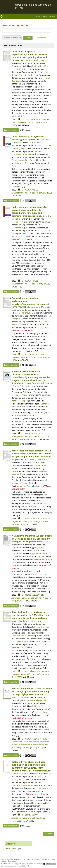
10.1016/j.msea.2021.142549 (34, 739)
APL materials (17, 193)
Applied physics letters (21, 818)
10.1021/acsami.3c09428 (32, 433)
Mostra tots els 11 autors (24, 415)
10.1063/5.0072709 (29, 190)
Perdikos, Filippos (20, 401)
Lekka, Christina (42, 627)
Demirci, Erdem (20, 774)
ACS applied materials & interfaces (27, 436)
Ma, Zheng (35, 307)
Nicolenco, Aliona (19, 222)
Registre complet (11, 130)
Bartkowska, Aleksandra (36, 459)
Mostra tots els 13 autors (22, 330)
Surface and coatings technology (26, 521)
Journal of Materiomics (22, 357)
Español (52, 16)
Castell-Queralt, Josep (35, 60)
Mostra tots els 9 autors (22, 239)
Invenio (12, 862)
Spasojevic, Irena (19, 642)
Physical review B (19, 122)
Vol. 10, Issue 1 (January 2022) (38, 193)
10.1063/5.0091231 (29, 815)
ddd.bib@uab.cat (18, 864)
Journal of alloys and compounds (26, 674)
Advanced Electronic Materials (25, 598)
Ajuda (54, 860)
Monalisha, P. (18, 228)
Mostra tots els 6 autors (22, 647)
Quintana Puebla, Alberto (23, 785)
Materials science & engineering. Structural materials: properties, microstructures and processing (30, 745)
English (45, 16)
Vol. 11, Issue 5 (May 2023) (37, 284)
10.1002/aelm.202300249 (32, 595)
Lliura (38, 860)
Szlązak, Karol (42, 712)
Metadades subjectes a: (41, 864)
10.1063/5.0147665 (29, 281)
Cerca (33, 860)
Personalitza (46, 860)
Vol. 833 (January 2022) (32, 748)
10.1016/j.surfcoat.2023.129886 (35, 518)
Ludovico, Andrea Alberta (23, 636)
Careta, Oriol (19, 386)
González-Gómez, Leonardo (24, 154)
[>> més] (49, 834)
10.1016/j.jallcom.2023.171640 (35, 671)
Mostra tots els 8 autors (22, 718)
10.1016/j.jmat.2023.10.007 (33, 354)
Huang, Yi (39, 706)
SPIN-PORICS (12, 849)
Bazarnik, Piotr (18, 697)
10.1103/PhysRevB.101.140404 (35, 119)
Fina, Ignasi (43, 788)
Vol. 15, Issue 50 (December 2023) (30, 438)
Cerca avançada (40, 37)
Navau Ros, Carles (27, 160)
